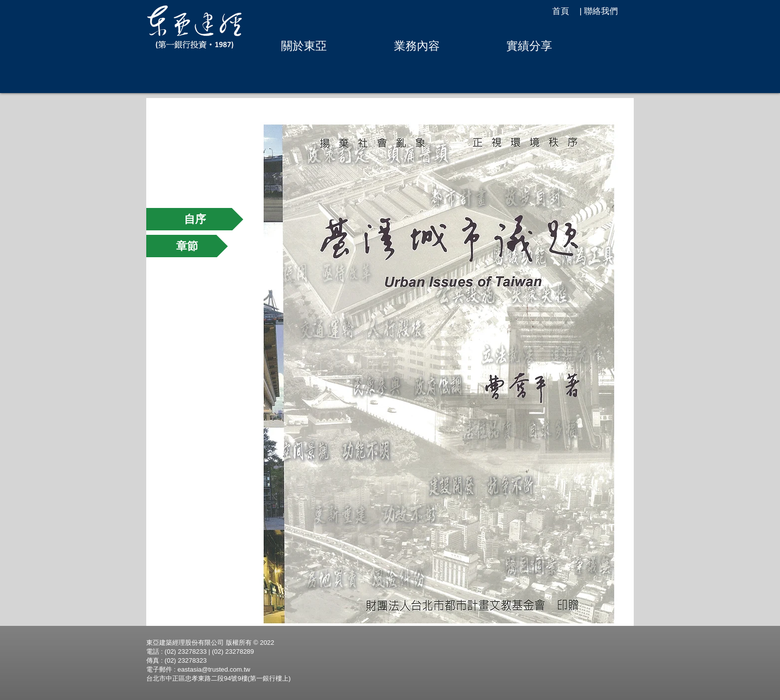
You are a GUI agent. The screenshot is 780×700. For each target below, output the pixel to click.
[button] (304, 46)
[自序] (195, 219)
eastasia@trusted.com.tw (214, 669)
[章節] (187, 246)
